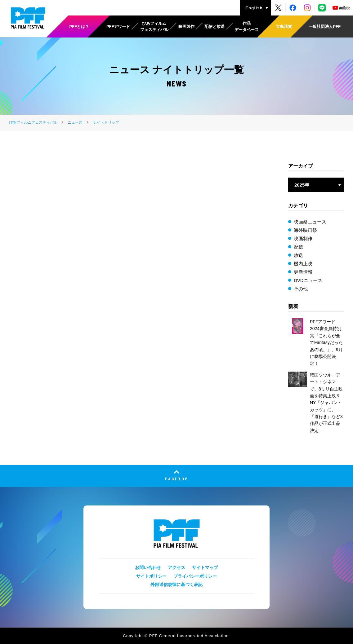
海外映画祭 (305, 230)
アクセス (176, 567)
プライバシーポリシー (195, 576)
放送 (298, 255)
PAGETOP (177, 479)
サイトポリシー (151, 576)
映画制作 (303, 238)
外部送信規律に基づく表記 (176, 584)
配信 (298, 247)
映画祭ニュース (310, 222)
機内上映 (303, 264)
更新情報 (303, 272)
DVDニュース (308, 280)
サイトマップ (205, 567)
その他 (301, 289)
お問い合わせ (148, 567)
